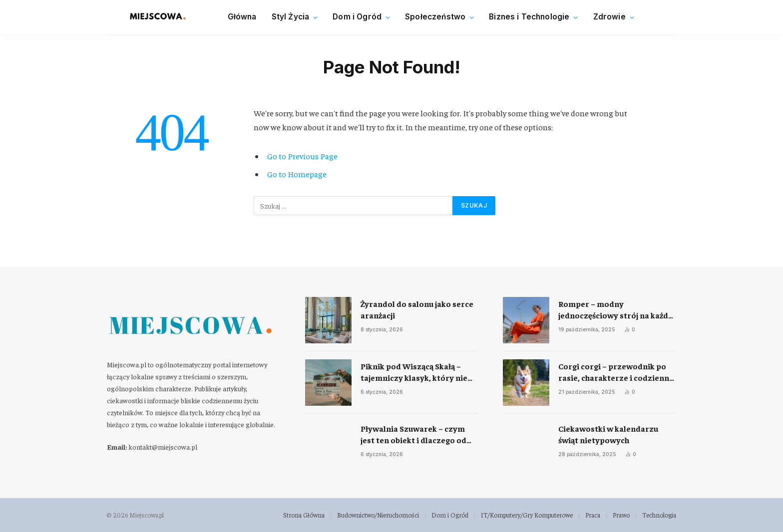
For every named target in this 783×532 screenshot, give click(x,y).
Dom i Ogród (357, 17)
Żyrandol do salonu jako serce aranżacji (417, 309)
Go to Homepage (297, 174)
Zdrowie (609, 17)
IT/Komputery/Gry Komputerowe (527, 515)
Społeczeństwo (435, 17)
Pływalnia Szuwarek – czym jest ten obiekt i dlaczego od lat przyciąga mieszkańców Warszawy (413, 434)
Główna (242, 17)
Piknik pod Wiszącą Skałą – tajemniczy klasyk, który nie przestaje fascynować (414, 372)
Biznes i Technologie (529, 17)
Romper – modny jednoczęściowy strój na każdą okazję (615, 310)
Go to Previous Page (302, 156)
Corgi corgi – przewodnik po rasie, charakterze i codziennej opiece (617, 372)
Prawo (621, 515)
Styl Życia (291, 17)
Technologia (659, 515)
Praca (593, 515)
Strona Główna (304, 515)
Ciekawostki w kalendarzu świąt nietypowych (608, 434)
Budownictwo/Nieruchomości (378, 515)
